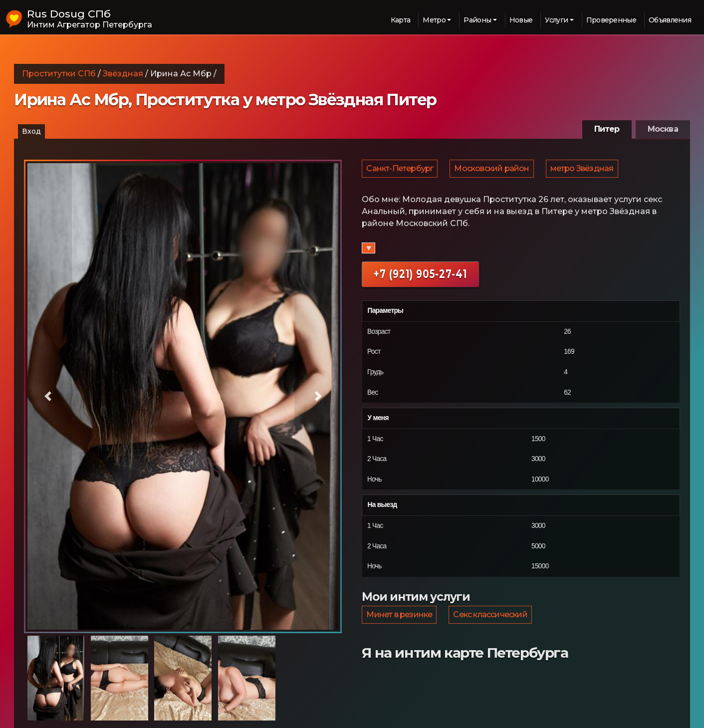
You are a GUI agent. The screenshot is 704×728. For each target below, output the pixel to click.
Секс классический (491, 620)
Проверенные (611, 20)
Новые (521, 20)
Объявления (670, 20)
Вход (31, 131)
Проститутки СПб (59, 74)
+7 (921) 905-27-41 (420, 278)
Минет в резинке (400, 620)
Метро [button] (434, 20)
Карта (401, 20)
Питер (607, 129)
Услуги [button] (556, 20)
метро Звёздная (585, 170)
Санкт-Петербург (400, 170)
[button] (48, 396)
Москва (663, 129)
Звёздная (123, 74)
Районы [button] (477, 20)
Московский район (493, 170)
